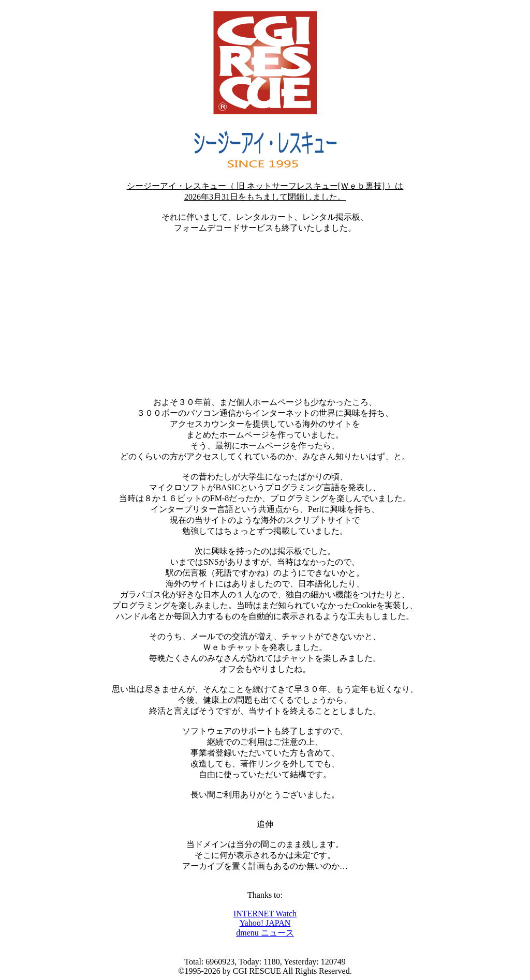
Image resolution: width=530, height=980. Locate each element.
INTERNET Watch (265, 914)
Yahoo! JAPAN (265, 923)
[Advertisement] (265, 315)
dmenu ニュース (265, 933)
